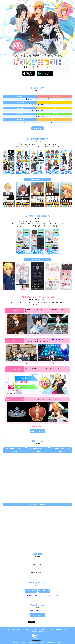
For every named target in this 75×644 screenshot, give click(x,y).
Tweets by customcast (38, 610)
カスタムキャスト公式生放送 (38, 116)
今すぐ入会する (37, 431)
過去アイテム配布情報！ (38, 111)
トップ (9, 629)
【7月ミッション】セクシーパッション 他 (38, 99)
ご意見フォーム (31, 591)
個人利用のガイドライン (18, 629)
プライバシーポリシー (35, 629)
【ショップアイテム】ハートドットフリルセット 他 (37, 122)
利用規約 (26, 629)
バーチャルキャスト (57, 339)
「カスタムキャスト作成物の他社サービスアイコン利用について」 (37, 596)
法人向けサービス (50, 629)
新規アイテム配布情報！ (38, 105)
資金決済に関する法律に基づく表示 (37, 632)
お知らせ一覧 (37, 128)
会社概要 (43, 629)
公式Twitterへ (37, 615)
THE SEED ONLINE (19, 364)
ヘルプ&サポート (44, 591)
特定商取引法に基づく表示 (62, 629)
